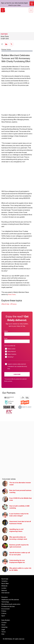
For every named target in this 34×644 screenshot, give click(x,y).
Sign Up (32, 4)
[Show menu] (31, 10)
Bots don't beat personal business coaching (17, 491)
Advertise (4, 627)
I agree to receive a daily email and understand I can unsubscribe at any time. (17, 366)
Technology (5, 602)
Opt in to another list (10, 346)
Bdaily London (11, 349)
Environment (5, 609)
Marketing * (11, 357)
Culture (4, 613)
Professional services (8, 606)
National (4, 590)
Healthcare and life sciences (10, 599)
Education (5, 597)
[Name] (17, 334)
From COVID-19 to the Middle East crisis (17, 499)
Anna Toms (5, 36)
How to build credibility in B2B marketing (16, 507)
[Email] (17, 341)
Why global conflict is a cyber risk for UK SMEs (17, 569)
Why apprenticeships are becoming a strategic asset (15, 538)
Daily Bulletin (6, 620)
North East (5, 579)
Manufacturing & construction (11, 604)
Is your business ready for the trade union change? (15, 515)
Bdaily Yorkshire (12, 354)
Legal (3, 629)
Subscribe (17, 374)
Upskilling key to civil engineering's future (13, 530)
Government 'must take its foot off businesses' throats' (16, 523)
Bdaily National (12, 351)
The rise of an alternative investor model (17, 484)
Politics (4, 611)
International (5, 593)
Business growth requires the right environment (15, 546)
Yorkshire (4, 581)
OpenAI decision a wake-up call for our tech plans (16, 554)
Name (6, 331)
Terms (3, 632)
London (4, 588)
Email (6, 338)
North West (5, 583)
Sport (3, 616)
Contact (4, 622)
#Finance (13, 304)
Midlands (4, 586)
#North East (5, 304)
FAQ (3, 634)
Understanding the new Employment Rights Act (13, 561)
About (3, 625)
